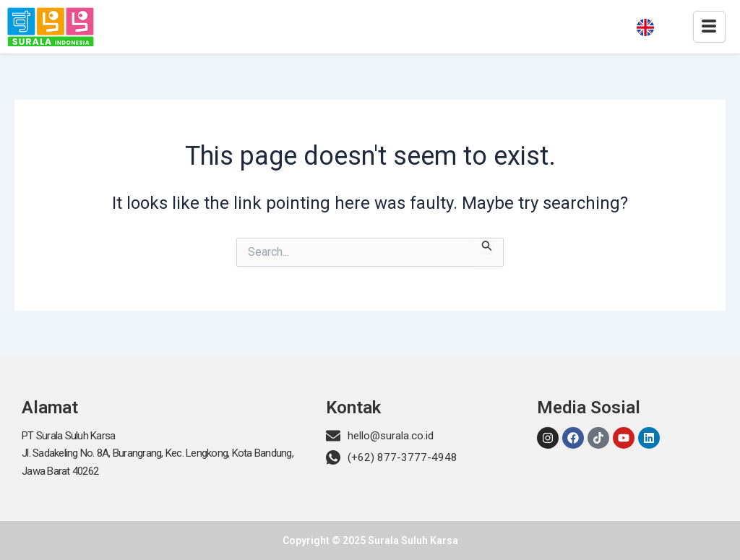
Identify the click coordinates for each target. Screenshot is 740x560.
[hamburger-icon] (709, 27)
